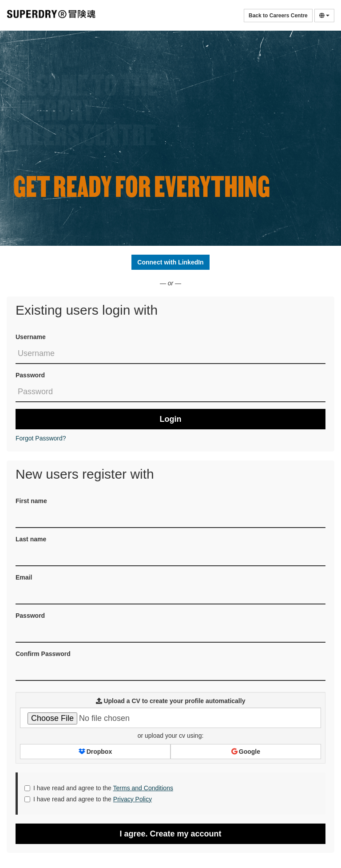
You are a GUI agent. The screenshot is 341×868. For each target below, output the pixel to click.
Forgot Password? (41, 438)
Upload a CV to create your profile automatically (171, 701)
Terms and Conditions (143, 788)
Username (31, 337)
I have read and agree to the (99, 788)
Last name (31, 539)
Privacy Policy (133, 799)
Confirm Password (43, 654)
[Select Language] (324, 16)
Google (246, 752)
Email (24, 577)
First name (31, 501)
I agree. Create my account (170, 834)
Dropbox (95, 752)
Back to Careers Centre (278, 16)
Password (30, 375)
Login (171, 419)
